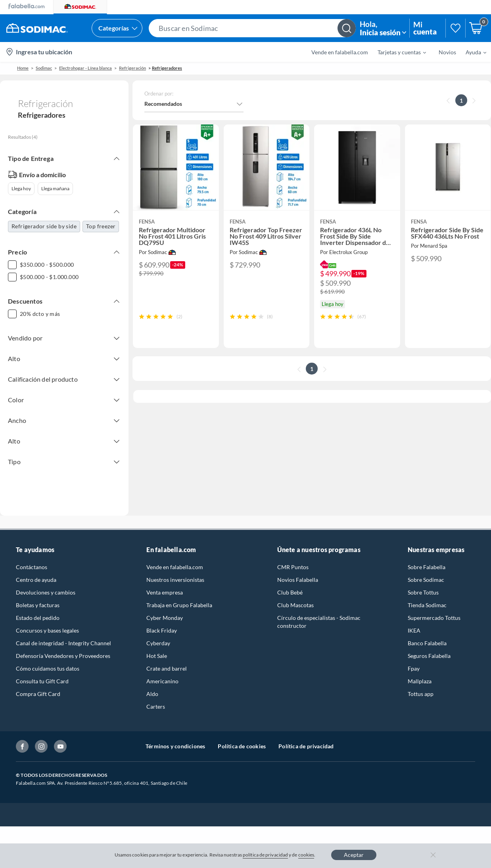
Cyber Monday (165, 608)
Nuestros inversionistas (175, 570)
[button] (252, 28)
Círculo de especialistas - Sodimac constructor (319, 612)
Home (23, 68)
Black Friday (162, 621)
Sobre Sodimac (426, 570)
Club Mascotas (295, 596)
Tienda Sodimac (427, 596)
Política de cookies (242, 737)
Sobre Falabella (427, 557)
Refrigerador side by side (44, 226)
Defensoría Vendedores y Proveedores (63, 646)
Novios (447, 52)
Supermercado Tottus (434, 608)
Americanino (162, 672)
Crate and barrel (167, 659)
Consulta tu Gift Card (42, 672)
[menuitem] (397, 52)
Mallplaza (420, 672)
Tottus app (421, 684)
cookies (306, 855)
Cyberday (158, 634)
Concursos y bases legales (47, 621)
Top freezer (101, 226)
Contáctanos (32, 557)
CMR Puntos (293, 557)
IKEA (414, 621)
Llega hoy (21, 188)
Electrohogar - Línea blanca (85, 68)
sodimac (44, 68)
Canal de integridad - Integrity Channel (63, 634)
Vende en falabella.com (340, 52)
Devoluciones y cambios (46, 583)
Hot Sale (157, 646)
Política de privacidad (306, 737)
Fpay (414, 659)
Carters (156, 697)
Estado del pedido (38, 608)
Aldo (152, 684)
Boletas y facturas (38, 596)
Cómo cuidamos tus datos (48, 659)
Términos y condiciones (175, 737)
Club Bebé (290, 583)
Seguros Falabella (429, 646)
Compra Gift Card (38, 684)
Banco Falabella (427, 634)
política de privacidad (265, 855)
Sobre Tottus (423, 583)
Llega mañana (55, 188)
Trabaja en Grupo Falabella (179, 596)
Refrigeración (132, 68)
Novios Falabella (298, 570)
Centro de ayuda (36, 570)
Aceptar (354, 855)
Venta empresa (165, 583)
